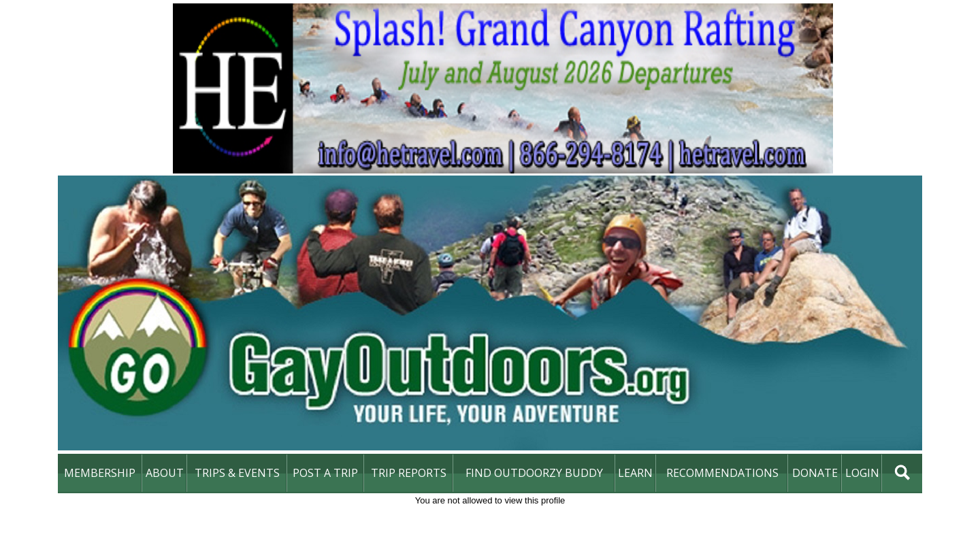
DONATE (815, 473)
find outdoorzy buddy (534, 473)
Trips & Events (237, 473)
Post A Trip (325, 473)
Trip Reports (409, 473)
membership (100, 473)
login (862, 473)
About (165, 473)
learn (635, 473)
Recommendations (722, 473)
